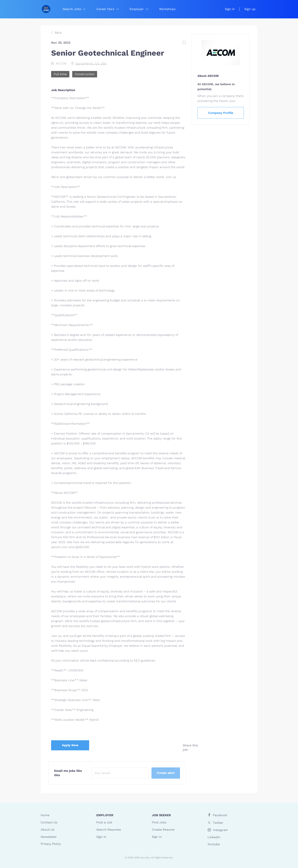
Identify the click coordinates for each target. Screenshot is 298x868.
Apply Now (70, 745)
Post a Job (104, 822)
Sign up (250, 9)
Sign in (230, 9)
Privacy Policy (51, 844)
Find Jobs (159, 822)
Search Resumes (109, 830)
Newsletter (49, 837)
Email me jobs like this (68, 773)
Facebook (220, 815)
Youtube (214, 844)
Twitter (218, 823)
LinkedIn (214, 837)
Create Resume (163, 830)
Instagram (220, 830)
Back (58, 33)
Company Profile (221, 113)
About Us (48, 830)
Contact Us (49, 822)
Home (45, 815)
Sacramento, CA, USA (91, 63)
